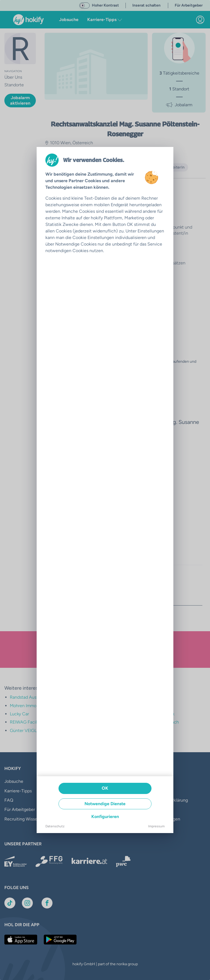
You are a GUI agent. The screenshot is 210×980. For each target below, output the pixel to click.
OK (105, 788)
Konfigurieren (105, 817)
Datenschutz (55, 826)
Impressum (156, 826)
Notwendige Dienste (105, 804)
